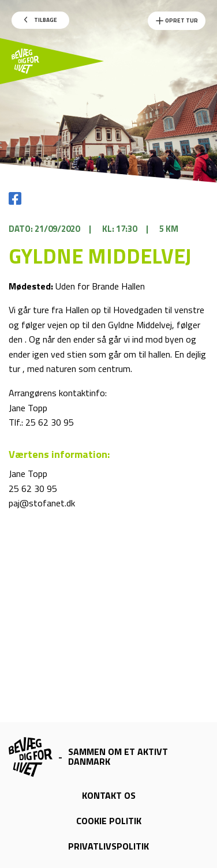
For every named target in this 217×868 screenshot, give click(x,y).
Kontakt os (109, 795)
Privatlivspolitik (108, 846)
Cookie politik (109, 821)
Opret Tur (177, 21)
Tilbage (41, 20)
